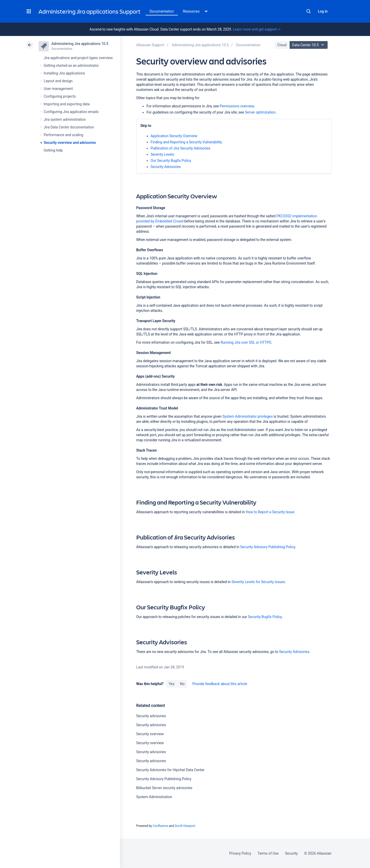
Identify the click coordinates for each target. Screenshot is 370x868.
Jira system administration (65, 119)
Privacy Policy (240, 853)
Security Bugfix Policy (265, 617)
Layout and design (58, 81)
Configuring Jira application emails (71, 112)
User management (58, 89)
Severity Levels (162, 154)
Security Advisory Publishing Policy (268, 547)
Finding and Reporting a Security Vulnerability (186, 142)
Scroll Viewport (185, 826)
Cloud (282, 45)
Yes (171, 684)
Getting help (53, 150)
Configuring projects (60, 96)
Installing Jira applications (64, 73)
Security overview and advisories (70, 143)
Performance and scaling (63, 135)
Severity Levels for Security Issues (258, 582)
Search (309, 11)
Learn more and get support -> (257, 29)
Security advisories (151, 716)
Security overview (150, 734)
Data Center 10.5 (309, 45)
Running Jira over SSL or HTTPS (246, 342)
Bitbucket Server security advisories (164, 788)
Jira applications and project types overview (78, 58)
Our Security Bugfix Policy (171, 161)
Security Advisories (166, 167)
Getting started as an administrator (71, 66)
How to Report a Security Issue (270, 512)
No (182, 684)
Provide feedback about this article (220, 684)
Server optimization (260, 112)
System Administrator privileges (248, 416)
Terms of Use (268, 853)
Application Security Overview (174, 136)
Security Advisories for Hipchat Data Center (170, 770)
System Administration (154, 797)
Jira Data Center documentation (69, 127)
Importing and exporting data (67, 104)
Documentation (162, 11)
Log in (323, 11)
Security (291, 853)
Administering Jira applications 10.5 (80, 44)
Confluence (160, 826)
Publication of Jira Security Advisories (180, 148)
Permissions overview (237, 106)
